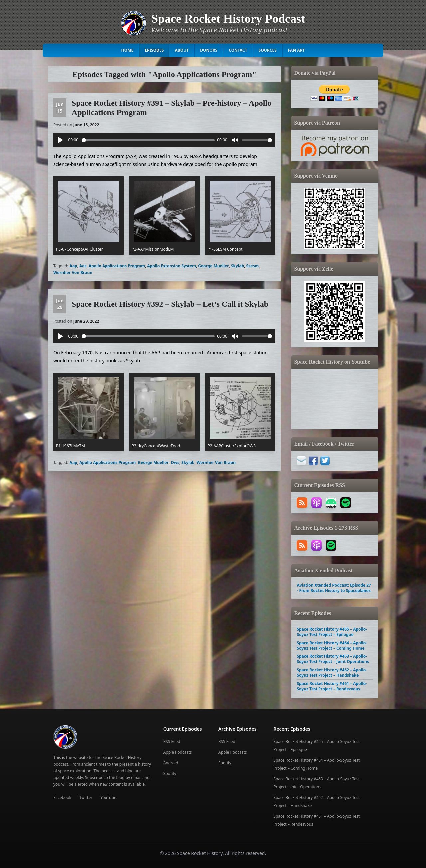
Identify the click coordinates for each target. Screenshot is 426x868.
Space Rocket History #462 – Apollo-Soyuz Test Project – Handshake (332, 673)
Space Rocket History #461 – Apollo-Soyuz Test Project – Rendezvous (332, 686)
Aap (73, 266)
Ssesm (253, 266)
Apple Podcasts (178, 752)
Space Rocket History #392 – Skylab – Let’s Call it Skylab (170, 304)
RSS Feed (172, 742)
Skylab (237, 266)
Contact (238, 50)
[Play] (60, 140)
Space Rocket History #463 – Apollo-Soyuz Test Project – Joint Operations (333, 659)
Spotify (170, 774)
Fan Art (296, 50)
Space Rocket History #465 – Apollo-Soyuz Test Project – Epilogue (332, 632)
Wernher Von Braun (73, 273)
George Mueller (213, 266)
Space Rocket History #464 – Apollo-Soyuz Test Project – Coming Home (332, 645)
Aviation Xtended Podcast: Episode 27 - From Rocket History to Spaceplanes (334, 588)
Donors (209, 50)
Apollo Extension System (172, 266)
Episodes (154, 50)
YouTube (108, 798)
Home (128, 50)
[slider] (148, 140)
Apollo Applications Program (117, 266)
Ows (175, 462)
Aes (83, 266)
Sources (268, 50)
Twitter (86, 798)
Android (171, 763)
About (182, 50)
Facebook (62, 798)
